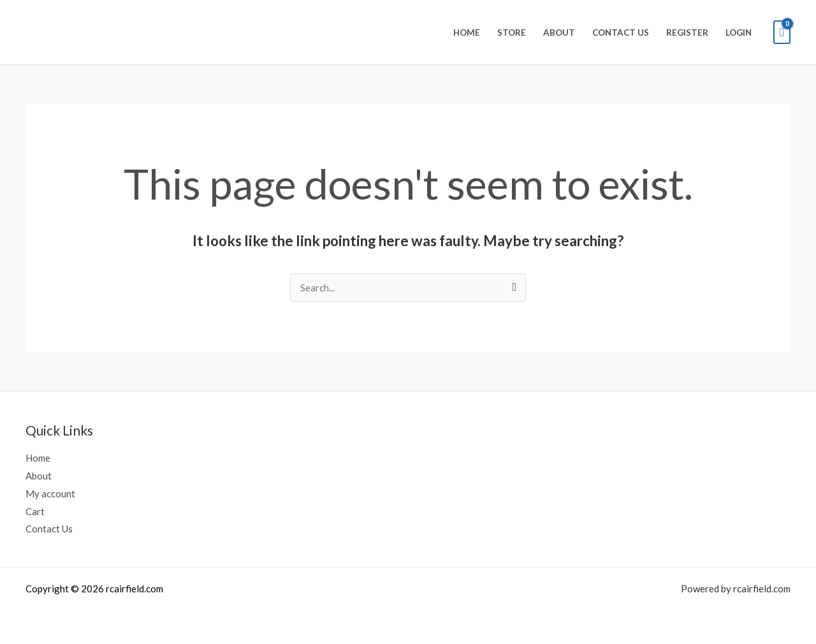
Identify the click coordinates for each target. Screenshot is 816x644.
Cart (35, 511)
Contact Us (621, 33)
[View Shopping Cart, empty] (782, 32)
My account (50, 494)
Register (687, 33)
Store (512, 33)
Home (467, 33)
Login (739, 33)
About (559, 33)
